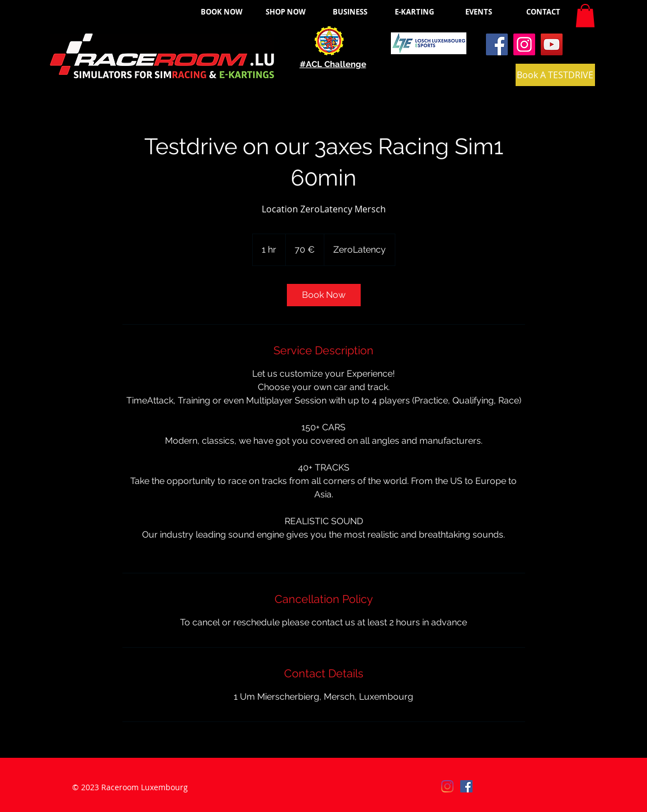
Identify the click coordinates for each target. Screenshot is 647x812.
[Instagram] (524, 44)
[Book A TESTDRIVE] (555, 75)
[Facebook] (497, 44)
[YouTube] (552, 44)
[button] (585, 16)
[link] (324, 295)
